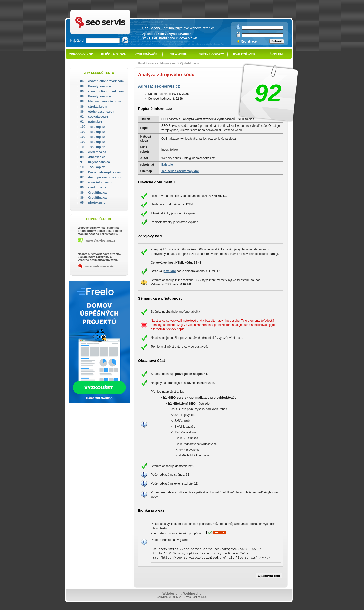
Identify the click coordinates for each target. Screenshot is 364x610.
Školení (276, 54)
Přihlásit (277, 41)
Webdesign (171, 593)
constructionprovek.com (102, 81)
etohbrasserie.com (98, 112)
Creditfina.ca (94, 193)
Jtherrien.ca (93, 157)
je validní (169, 271)
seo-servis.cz (167, 86)
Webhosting (192, 593)
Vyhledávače (146, 54)
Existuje (167, 165)
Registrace (249, 41)
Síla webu (179, 54)
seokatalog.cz (94, 117)
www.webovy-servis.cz (101, 266)
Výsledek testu (190, 63)
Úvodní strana (147, 63)
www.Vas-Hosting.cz (100, 241)
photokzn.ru (93, 203)
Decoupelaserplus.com (101, 172)
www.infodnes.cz (97, 182)
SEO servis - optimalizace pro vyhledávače (111, 10)
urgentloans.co (95, 162)
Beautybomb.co (96, 86)
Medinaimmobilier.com (101, 101)
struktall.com (94, 107)
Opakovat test (269, 576)
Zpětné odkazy (211, 54)
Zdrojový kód (81, 54)
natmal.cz (91, 122)
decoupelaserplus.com (101, 177)
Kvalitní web (244, 54)
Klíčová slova (113, 54)
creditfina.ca (93, 152)
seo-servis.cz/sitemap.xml (180, 171)
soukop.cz (93, 127)
